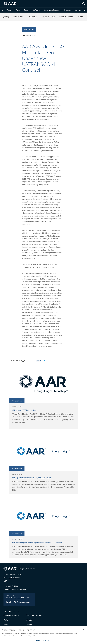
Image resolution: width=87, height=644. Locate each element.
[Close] (83, 631)
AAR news (33, 17)
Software (36, 10)
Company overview (11, 615)
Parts (18, 10)
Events (80, 17)
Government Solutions (52, 10)
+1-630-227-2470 (21, 598)
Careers (78, 10)
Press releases (19, 17)
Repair (26, 10)
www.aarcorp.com (31, 258)
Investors (67, 10)
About (9, 10)
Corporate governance (35, 615)
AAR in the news (48, 17)
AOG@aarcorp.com (22, 602)
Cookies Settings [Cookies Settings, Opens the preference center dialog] (43, 641)
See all (41, 361)
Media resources (66, 17)
